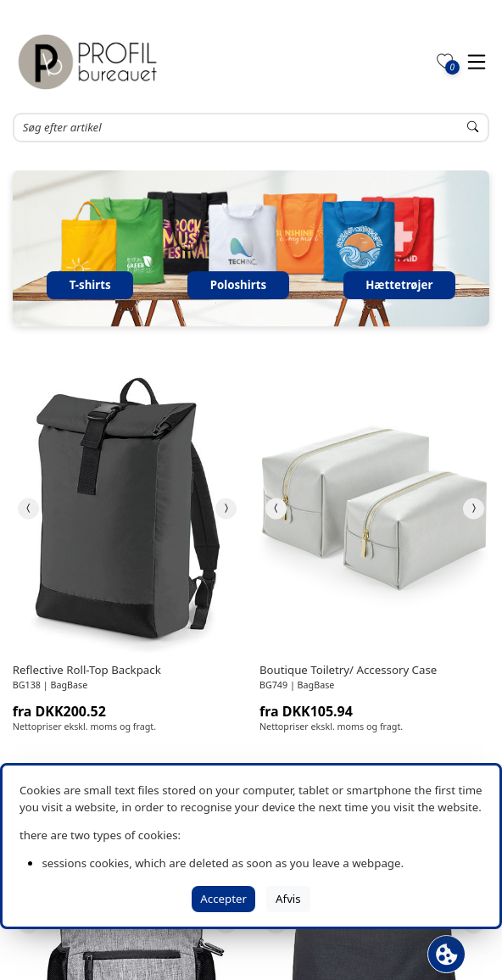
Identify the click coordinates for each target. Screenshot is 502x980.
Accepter (223, 899)
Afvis (288, 899)
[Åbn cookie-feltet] (446, 954)
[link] (128, 508)
